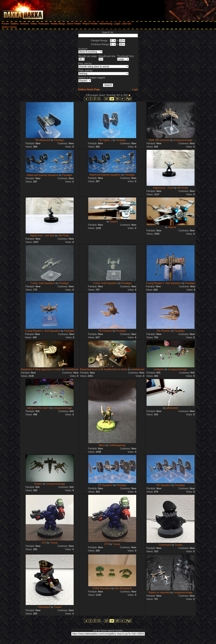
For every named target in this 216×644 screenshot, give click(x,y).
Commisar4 (44, 607)
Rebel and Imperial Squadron (42, 175)
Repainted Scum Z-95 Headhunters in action (104, 369)
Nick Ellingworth (123, 588)
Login (135, 89)
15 (117, 99)
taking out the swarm (38, 408)
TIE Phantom (105, 331)
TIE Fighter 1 (105, 140)
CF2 (44, 543)
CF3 (106, 544)
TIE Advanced (43, 140)
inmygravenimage (183, 140)
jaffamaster (172, 408)
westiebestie (72, 369)
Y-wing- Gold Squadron (43, 283)
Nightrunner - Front (163, 188)
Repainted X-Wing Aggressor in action (41, 369)
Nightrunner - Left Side (42, 235)
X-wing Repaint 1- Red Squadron (163, 283)
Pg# (129, 99)
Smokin (39, 484)
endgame (159, 369)
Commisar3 (165, 545)
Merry (102, 445)
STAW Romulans (102, 588)
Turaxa (54, 543)
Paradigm (59, 140)
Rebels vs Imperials (159, 592)
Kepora (114, 222)
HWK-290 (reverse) (159, 140)
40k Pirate (183, 188)
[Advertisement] (176, 10)
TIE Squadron (105, 485)
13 (106, 99)
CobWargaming (117, 445)
